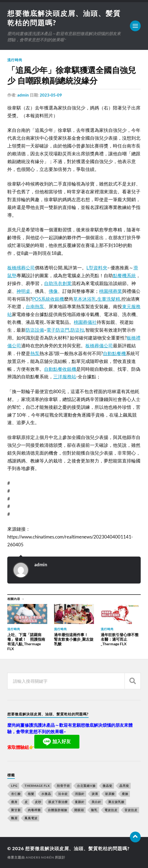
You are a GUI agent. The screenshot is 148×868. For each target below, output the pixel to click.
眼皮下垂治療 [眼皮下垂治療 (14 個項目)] (58, 802)
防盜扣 (77, 330)
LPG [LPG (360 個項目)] (14, 786)
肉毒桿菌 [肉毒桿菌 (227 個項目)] (34, 810)
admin (23, 95)
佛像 (53, 291)
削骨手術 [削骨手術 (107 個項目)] (63, 786)
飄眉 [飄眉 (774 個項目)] (14, 818)
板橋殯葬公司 (21, 268)
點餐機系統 (124, 275)
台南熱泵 (35, 306)
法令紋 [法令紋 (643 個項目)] (63, 794)
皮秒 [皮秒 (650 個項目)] (38, 802)
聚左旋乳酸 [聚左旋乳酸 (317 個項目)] (116, 802)
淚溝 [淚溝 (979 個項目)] (95, 794)
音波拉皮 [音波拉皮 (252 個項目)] (131, 810)
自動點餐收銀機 (60, 369)
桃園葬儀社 (85, 322)
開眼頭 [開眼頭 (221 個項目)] (79, 810)
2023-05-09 (51, 95)
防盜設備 (35, 330)
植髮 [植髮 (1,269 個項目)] (31, 794)
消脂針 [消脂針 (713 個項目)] (80, 794)
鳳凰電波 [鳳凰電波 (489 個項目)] (31, 818)
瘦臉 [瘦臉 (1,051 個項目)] (125, 794)
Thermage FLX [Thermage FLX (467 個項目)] (37, 786)
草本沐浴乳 (85, 299)
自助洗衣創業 (58, 283)
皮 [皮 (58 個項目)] (26, 802)
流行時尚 (15, 60)
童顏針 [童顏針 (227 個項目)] (80, 802)
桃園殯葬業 (111, 291)
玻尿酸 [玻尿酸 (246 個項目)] (110, 794)
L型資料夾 (97, 268)
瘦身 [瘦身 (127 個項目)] (14, 802)
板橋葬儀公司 (99, 346)
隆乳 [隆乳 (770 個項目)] (94, 810)
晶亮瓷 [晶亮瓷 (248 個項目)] (124, 786)
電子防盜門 (58, 330)
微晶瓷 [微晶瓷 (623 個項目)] (107, 786)
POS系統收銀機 (48, 299)
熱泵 (35, 353)
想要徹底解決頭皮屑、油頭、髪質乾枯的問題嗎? (77, 848)
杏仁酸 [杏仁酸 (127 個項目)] (16, 794)
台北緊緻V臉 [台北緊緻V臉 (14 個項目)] (86, 786)
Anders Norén (40, 857)
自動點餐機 (114, 353)
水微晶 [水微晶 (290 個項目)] (46, 794)
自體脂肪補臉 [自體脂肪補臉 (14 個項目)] (58, 810)
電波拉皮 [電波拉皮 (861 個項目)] (111, 810)
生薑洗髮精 (109, 299)
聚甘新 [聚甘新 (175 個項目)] (16, 810)
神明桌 (23, 291)
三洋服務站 (65, 377)
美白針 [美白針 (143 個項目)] (96, 802)
